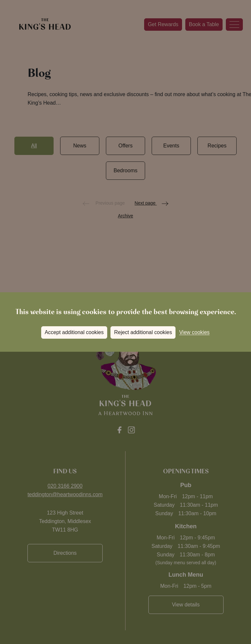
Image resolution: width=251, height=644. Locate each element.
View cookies (194, 332)
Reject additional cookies (143, 332)
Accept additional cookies (74, 332)
